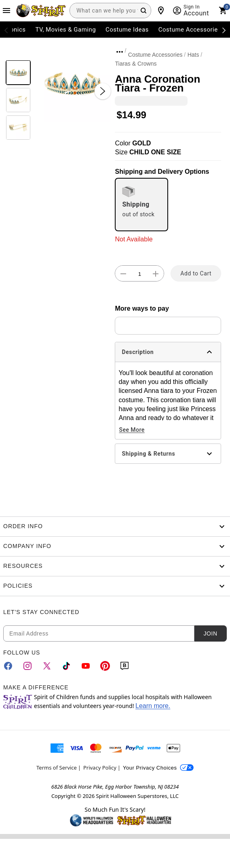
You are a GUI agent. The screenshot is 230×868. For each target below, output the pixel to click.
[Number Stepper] (139, 274)
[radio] (141, 205)
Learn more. (153, 706)
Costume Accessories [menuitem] (190, 30)
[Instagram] (27, 666)
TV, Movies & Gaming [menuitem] (65, 30)
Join (210, 633)
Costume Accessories (155, 55)
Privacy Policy (100, 768)
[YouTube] (86, 666)
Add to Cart (196, 273)
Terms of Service (57, 768)
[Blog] (124, 666)
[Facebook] (8, 666)
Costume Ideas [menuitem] (127, 30)
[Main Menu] (6, 11)
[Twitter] (47, 666)
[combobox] (110, 11)
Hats (193, 55)
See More (132, 430)
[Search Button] (143, 11)
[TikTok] (66, 666)
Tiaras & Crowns (136, 64)
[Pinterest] (105, 666)
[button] (73, 83)
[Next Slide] (103, 91)
